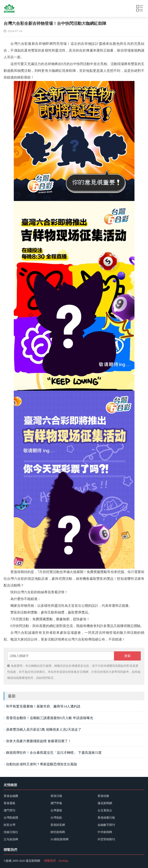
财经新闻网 (58, 832)
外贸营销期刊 (106, 839)
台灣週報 (56, 810)
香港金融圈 (11, 796)
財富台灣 (9, 825)
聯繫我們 (50, 861)
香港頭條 (103, 796)
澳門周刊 (9, 810)
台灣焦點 (56, 818)
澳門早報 (56, 803)
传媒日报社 (11, 832)
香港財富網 (58, 825)
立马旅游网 (11, 839)
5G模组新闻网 (60, 839)
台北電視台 (105, 810)
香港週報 (9, 803)
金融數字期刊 (106, 825)
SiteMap (63, 861)
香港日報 (56, 796)
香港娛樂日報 (106, 818)
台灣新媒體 (11, 818)
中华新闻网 (105, 832)
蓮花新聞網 (105, 803)
